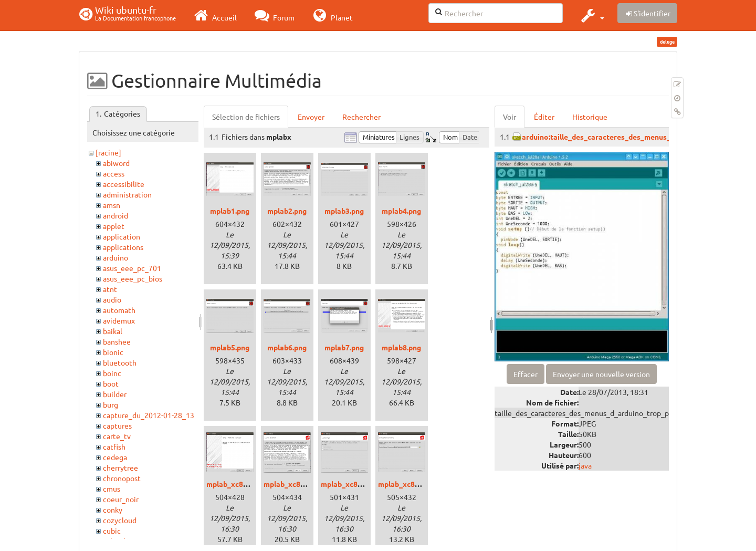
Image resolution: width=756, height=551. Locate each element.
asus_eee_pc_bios (133, 278)
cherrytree (120, 467)
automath (119, 310)
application (122, 236)
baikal (113, 331)
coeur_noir (121, 499)
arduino (115, 257)
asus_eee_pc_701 (132, 268)
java (585, 465)
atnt (110, 289)
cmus (112, 488)
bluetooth (120, 362)
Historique (590, 117)
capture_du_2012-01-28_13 (149, 415)
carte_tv (117, 436)
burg (111, 404)
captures (117, 425)
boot (111, 383)
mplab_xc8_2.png (293, 484)
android (115, 215)
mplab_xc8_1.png (236, 484)
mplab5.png (230, 347)
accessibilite (124, 184)
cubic (112, 531)
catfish (114, 446)
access (114, 173)
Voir (510, 117)
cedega (115, 457)
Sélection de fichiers (246, 117)
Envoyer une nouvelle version (601, 374)
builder (115, 394)
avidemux (119, 320)
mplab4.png (401, 211)
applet (114, 226)
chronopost (122, 478)
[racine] (108, 152)
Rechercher (361, 117)
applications (123, 247)
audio (112, 299)
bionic (113, 352)
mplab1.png (230, 211)
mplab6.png (287, 347)
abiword (116, 163)
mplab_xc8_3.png (350, 484)
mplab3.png (344, 211)
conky (113, 510)
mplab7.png (344, 347)
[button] (591, 15)
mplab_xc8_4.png (407, 484)
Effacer (526, 374)
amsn (112, 205)
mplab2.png (287, 211)
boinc (112, 373)
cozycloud (120, 520)
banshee (117, 341)
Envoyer (311, 117)
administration (127, 194)
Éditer (544, 117)
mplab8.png (401, 347)
